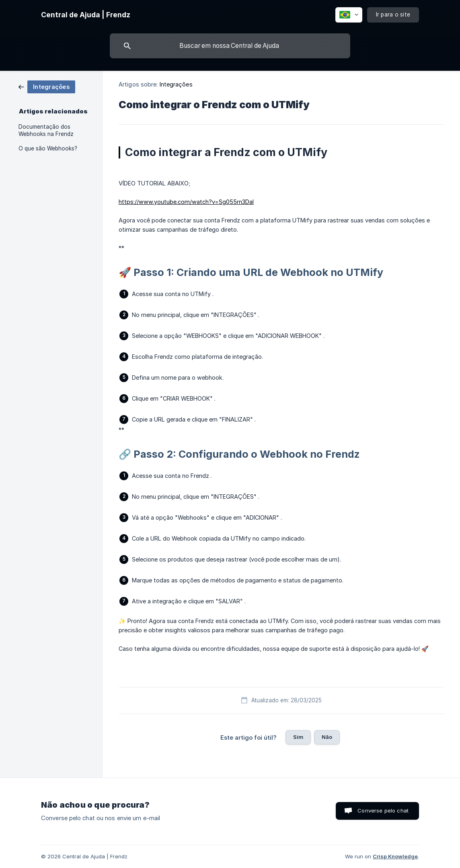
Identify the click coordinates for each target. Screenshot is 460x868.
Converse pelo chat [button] (383, 810)
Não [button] (327, 737)
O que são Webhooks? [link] (48, 148)
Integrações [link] (176, 84)
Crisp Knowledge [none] (395, 856)
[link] (47, 86)
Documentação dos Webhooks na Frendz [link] (46, 130)
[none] (86, 15)
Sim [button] (298, 737)
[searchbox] (230, 46)
